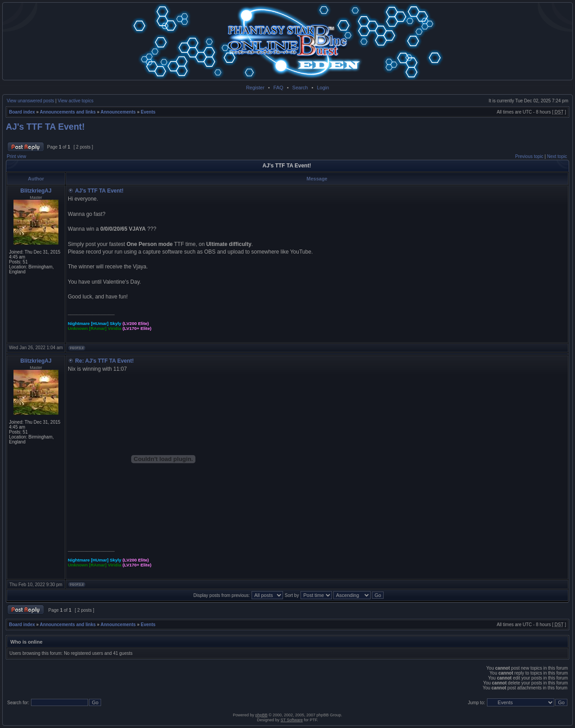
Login (323, 88)
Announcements (118, 112)
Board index (22, 112)
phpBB (261, 715)
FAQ (279, 88)
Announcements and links (68, 112)
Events (148, 112)
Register (255, 88)
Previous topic (529, 156)
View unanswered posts (30, 101)
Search (300, 88)
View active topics (76, 101)
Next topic (557, 156)
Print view (16, 156)
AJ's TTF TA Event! (45, 127)
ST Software (292, 720)
